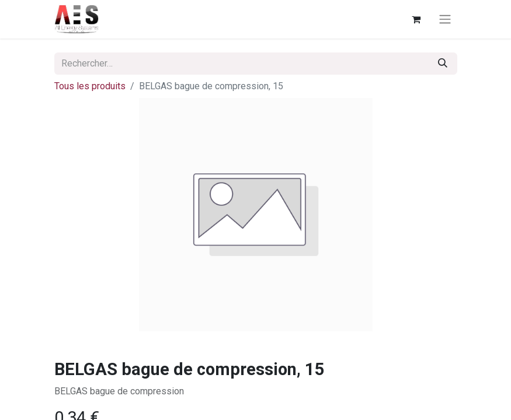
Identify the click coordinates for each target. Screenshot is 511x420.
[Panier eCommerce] (416, 19)
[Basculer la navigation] (445, 20)
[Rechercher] (443, 64)
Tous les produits (90, 86)
